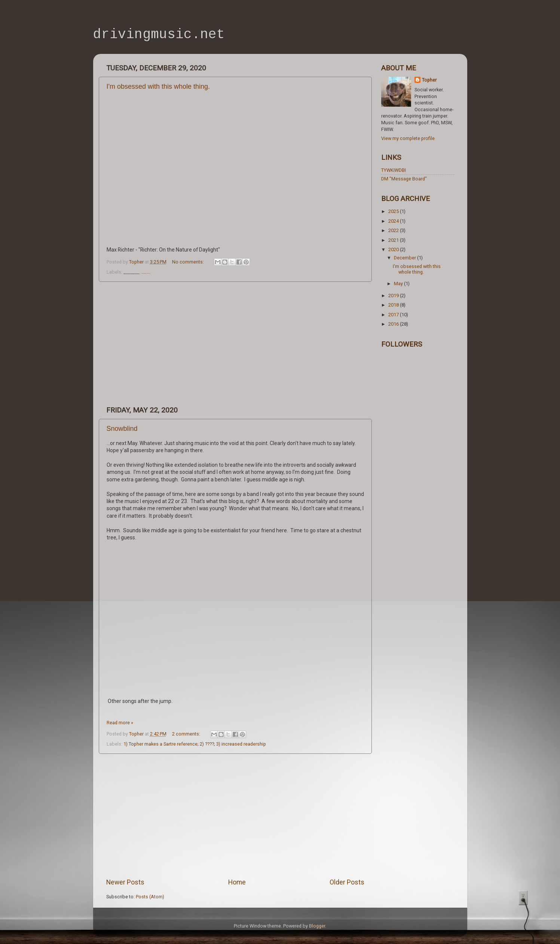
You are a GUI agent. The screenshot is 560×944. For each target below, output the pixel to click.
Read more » (120, 723)
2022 (394, 230)
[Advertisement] (235, 344)
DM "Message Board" (404, 179)
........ (146, 272)
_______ (131, 272)
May (399, 284)
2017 (394, 315)
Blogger (317, 926)
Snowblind (122, 429)
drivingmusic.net (159, 35)
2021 (394, 240)
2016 (394, 324)
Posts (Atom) (150, 897)
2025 (394, 211)
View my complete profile (408, 138)
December (406, 258)
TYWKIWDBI (394, 170)
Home (237, 882)
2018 (394, 305)
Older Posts (347, 882)
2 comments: (187, 734)
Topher (429, 80)
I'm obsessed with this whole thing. (158, 86)
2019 (394, 296)
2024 (394, 221)
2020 (394, 249)
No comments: (189, 262)
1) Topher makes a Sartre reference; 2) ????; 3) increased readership (195, 744)
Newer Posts (125, 882)
